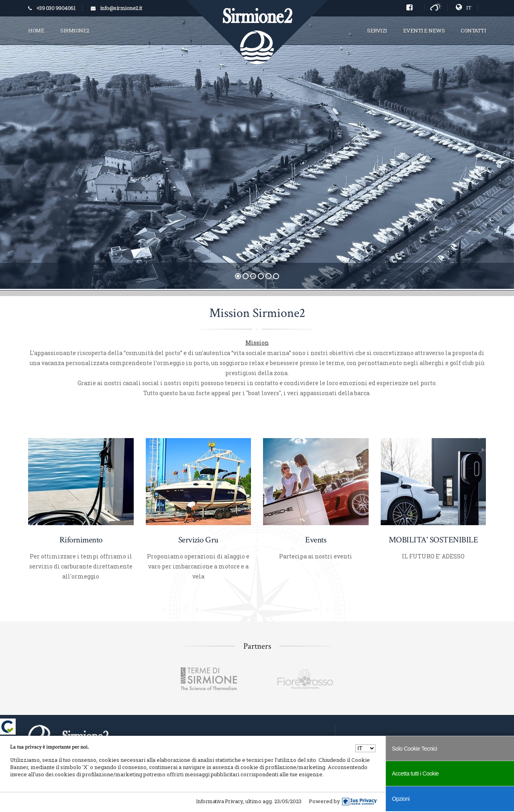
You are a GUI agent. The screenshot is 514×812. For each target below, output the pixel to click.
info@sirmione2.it (121, 8)
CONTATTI (473, 30)
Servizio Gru (198, 540)
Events (316, 540)
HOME (36, 30)
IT (464, 8)
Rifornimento (81, 540)
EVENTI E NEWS (424, 30)
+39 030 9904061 (56, 8)
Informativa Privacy (220, 801)
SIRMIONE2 (75, 30)
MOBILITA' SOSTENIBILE (433, 540)
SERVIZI (377, 30)
